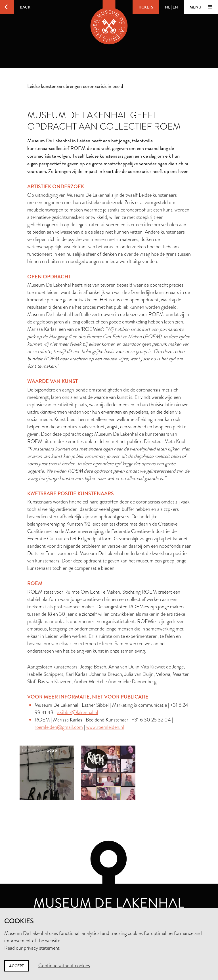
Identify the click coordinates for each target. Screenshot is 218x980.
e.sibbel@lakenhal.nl (77, 712)
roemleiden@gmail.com (59, 727)
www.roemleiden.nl (105, 727)
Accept (16, 966)
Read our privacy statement (32, 948)
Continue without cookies (64, 966)
